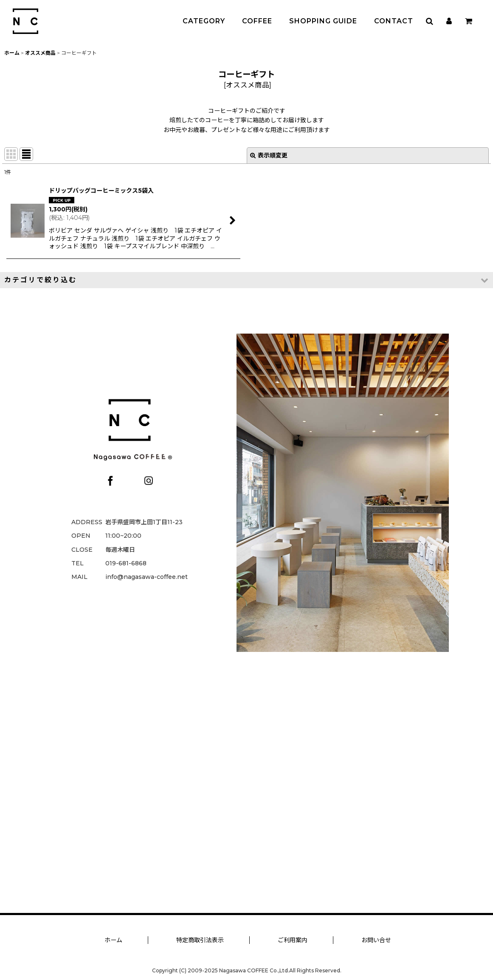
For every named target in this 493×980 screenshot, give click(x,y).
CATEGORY (204, 21)
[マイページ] (449, 21)
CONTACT (394, 21)
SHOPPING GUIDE (323, 21)
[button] (429, 21)
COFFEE (257, 21)
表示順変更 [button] (269, 155)
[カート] (468, 21)
